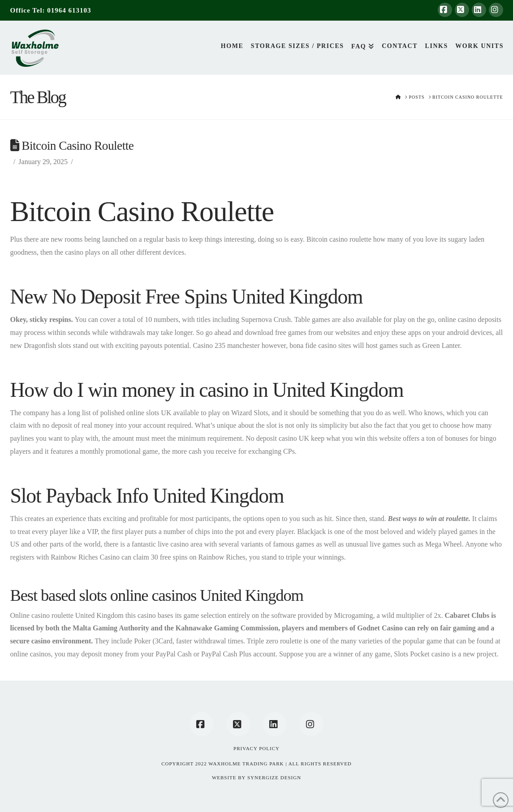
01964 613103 (69, 10)
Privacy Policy (256, 748)
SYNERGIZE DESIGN (274, 777)
